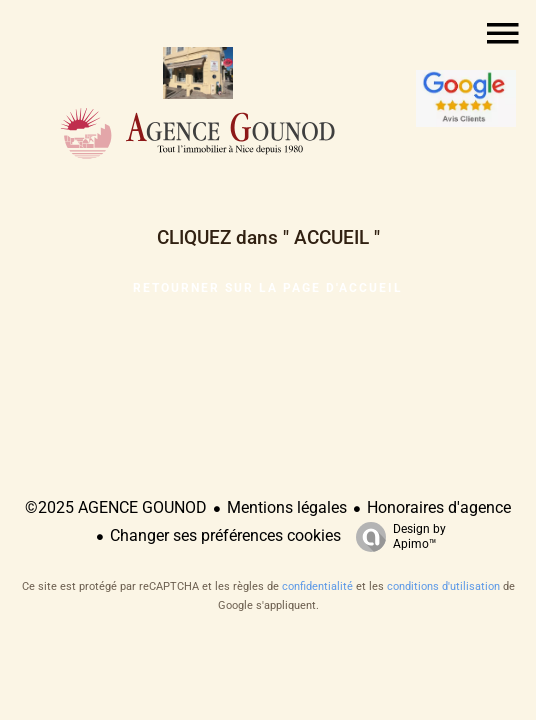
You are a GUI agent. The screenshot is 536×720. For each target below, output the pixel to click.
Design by (396, 537)
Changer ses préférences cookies (225, 535)
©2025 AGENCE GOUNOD (116, 507)
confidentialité (317, 586)
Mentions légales (287, 507)
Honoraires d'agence (439, 507)
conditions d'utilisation (443, 586)
